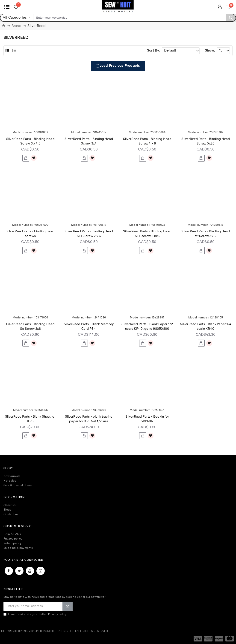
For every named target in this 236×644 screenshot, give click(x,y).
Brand (16, 26)
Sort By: (154, 51)
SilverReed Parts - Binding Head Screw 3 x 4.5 (30, 141)
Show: (210, 51)
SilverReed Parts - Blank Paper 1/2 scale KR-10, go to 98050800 (147, 326)
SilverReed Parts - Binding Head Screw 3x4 (89, 141)
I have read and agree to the (35, 614)
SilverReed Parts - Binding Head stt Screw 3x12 (206, 234)
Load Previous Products (120, 66)
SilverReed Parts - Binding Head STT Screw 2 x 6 (89, 234)
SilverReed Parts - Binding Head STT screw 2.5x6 (147, 234)
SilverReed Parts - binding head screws (30, 234)
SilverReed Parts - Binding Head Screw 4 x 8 (147, 141)
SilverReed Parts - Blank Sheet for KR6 (30, 419)
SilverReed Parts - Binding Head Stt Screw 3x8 (30, 326)
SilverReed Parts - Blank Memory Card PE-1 (89, 326)
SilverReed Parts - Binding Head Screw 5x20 (206, 141)
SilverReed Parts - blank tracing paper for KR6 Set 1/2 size (89, 419)
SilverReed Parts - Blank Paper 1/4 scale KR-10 (206, 326)
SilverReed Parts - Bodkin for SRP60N (147, 419)
